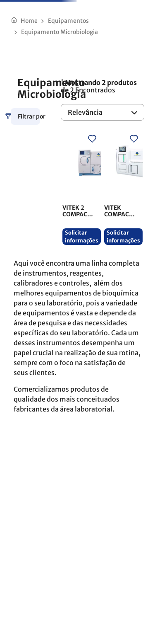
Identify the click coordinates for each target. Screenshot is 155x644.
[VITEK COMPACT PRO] (123, 188)
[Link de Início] (24, 21)
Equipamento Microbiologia (60, 32)
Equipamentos (68, 21)
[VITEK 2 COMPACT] (82, 188)
